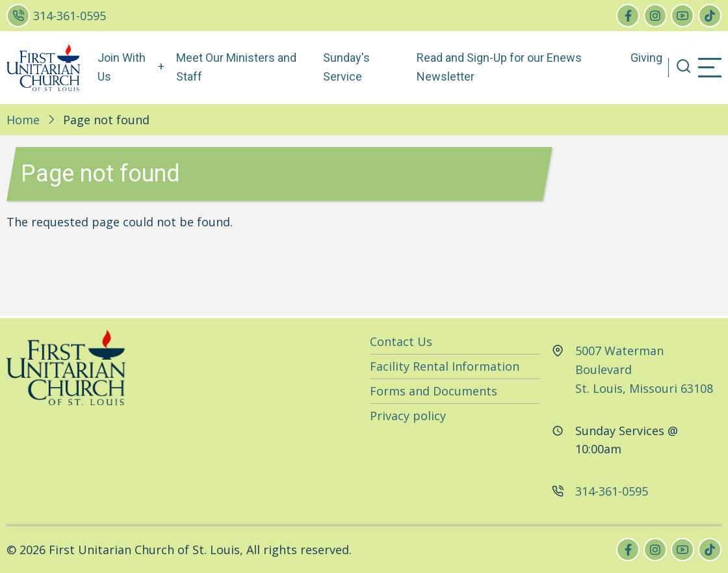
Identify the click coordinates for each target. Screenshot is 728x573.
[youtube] (682, 16)
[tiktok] (710, 16)
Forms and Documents (434, 391)
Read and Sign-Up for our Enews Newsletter (499, 67)
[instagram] (655, 16)
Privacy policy (408, 416)
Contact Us (401, 341)
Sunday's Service (346, 67)
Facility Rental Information (445, 366)
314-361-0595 (70, 16)
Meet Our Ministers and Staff (236, 67)
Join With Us (122, 67)
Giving (646, 58)
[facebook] (628, 16)
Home (23, 120)
